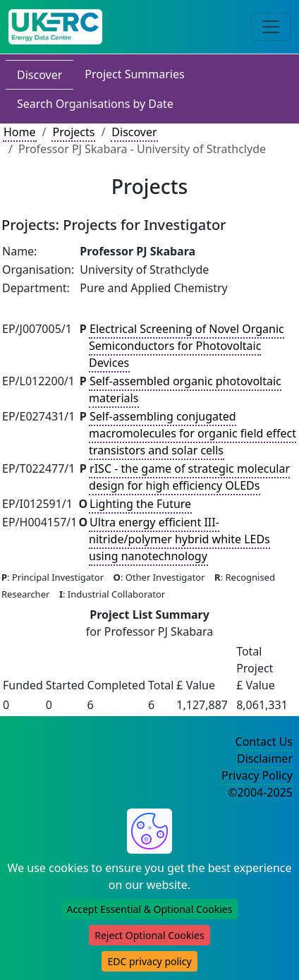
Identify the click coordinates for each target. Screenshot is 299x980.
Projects (73, 132)
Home (20, 132)
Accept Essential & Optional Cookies (150, 909)
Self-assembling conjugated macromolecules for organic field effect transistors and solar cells (193, 433)
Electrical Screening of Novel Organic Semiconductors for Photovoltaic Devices (187, 346)
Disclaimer (265, 758)
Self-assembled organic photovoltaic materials (185, 389)
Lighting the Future (140, 504)
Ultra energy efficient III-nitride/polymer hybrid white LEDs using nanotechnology (179, 539)
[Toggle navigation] (271, 27)
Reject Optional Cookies (149, 935)
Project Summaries (134, 74)
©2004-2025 (260, 792)
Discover (39, 75)
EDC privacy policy (149, 961)
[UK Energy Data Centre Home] (55, 27)
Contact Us (264, 742)
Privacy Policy (257, 775)
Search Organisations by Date (95, 104)
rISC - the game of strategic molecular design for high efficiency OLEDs (189, 477)
